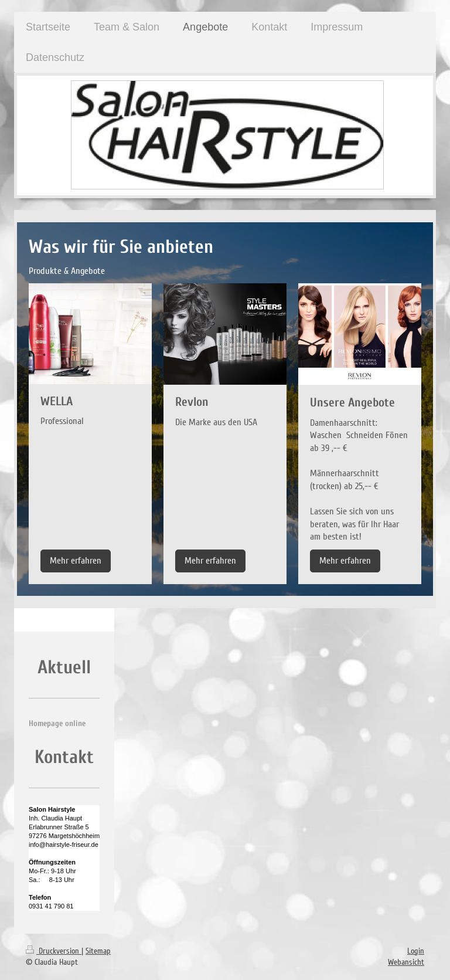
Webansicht (406, 962)
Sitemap (98, 951)
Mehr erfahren (76, 561)
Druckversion (54, 951)
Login (416, 951)
